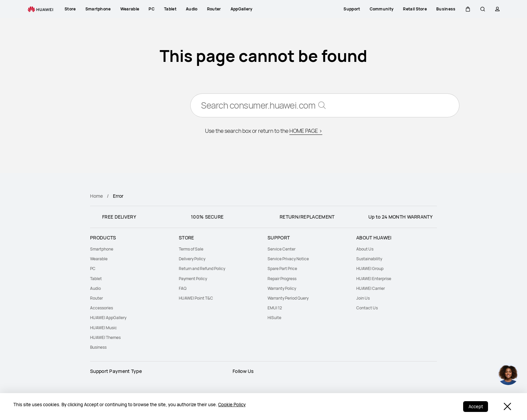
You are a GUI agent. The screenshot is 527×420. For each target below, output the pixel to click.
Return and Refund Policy (202, 269)
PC (93, 269)
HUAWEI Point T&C (196, 298)
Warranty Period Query (288, 298)
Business (98, 347)
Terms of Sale (191, 249)
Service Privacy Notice (288, 259)
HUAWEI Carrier (371, 288)
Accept (475, 407)
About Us (365, 249)
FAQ (183, 288)
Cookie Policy (232, 405)
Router (96, 298)
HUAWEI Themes (105, 337)
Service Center (281, 249)
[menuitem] (130, 249)
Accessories (102, 308)
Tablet (96, 279)
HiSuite (274, 318)
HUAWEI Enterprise (374, 279)
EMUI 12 (275, 308)
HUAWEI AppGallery (108, 318)
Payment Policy (193, 279)
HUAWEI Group (370, 269)
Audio (95, 288)
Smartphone (102, 249)
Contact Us (367, 308)
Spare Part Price (282, 269)
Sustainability (369, 259)
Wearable (99, 259)
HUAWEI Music (104, 328)
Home (96, 196)
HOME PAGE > (306, 131)
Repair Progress (282, 279)
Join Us (363, 298)
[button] (468, 9)
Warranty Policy (282, 288)
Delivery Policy (192, 259)
